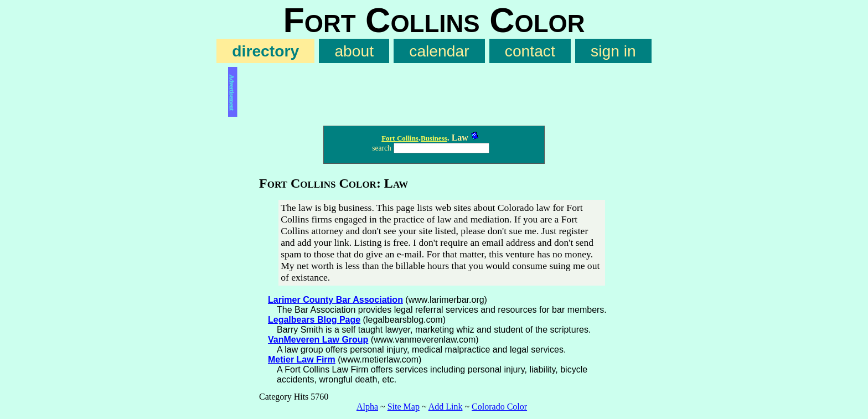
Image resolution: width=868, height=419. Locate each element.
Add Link (446, 407)
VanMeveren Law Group (318, 340)
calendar (439, 51)
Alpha (367, 407)
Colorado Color (499, 407)
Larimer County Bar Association (335, 300)
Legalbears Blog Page (314, 320)
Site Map (404, 407)
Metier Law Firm (302, 359)
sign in (613, 51)
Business (434, 138)
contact (530, 51)
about (354, 51)
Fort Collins (400, 138)
